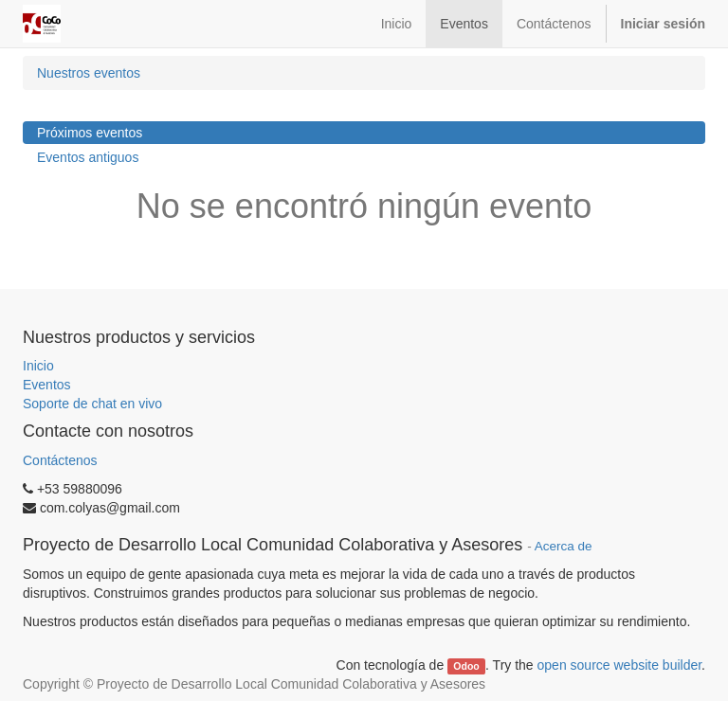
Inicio (38, 366)
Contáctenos (60, 460)
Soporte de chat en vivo (92, 404)
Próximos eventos (90, 133)
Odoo (466, 666)
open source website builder (620, 665)
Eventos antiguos (88, 157)
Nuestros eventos (89, 73)
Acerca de (564, 546)
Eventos (47, 385)
